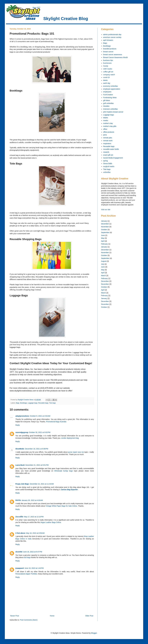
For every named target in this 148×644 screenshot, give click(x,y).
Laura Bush (20, 465)
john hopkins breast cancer (113, 112)
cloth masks (108, 69)
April (103, 241)
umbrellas (107, 172)
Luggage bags (33, 403)
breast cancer (108, 52)
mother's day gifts (110, 126)
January (104, 221)
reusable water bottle (111, 149)
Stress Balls (108, 164)
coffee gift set (108, 72)
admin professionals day (112, 34)
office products (109, 132)
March (103, 276)
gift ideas (107, 100)
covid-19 (106, 77)
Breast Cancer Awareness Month (116, 57)
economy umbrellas (111, 86)
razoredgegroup (22, 432)
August (104, 261)
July (103, 264)
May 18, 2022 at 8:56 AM (35, 533)
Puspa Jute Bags (22, 484)
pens (105, 135)
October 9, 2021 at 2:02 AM (40, 416)
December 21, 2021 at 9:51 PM (37, 465)
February (104, 244)
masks (106, 120)
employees (107, 92)
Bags (18, 403)
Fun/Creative (108, 95)
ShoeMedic (20, 449)
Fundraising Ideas (110, 98)
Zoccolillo (19, 517)
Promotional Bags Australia (56, 422)
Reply (18, 425)
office (105, 129)
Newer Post (15, 616)
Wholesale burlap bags (63, 471)
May (103, 238)
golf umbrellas (108, 103)
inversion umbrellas (111, 109)
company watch (109, 75)
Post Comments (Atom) (29, 620)
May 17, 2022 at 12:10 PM (34, 517)
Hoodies (106, 106)
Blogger (94, 633)
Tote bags (53, 403)
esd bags (27, 557)
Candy (106, 66)
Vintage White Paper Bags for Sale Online (61, 506)
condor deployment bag (70, 438)
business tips (108, 60)
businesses (107, 63)
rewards (106, 152)
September (105, 232)
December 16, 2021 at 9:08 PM (37, 449)
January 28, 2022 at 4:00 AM (32, 500)
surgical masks (109, 166)
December (105, 224)
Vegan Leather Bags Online (51, 522)
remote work (108, 141)
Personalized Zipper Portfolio (26, 574)
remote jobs (108, 138)
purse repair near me (76, 452)
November (105, 227)
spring (106, 161)
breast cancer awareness (113, 55)
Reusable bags (43, 403)
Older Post (89, 616)
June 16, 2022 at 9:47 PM (33, 552)
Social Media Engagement (113, 158)
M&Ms (106, 118)
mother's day (108, 123)
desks (105, 80)
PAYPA (18, 500)
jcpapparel (20, 568)
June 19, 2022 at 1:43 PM (34, 568)
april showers (108, 40)
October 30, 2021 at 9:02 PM (40, 432)
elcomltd (19, 552)
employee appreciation (112, 89)
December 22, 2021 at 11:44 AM (42, 484)
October (104, 230)
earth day (107, 83)
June (103, 235)
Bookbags (24, 403)
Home (52, 616)
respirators (107, 143)
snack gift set (108, 155)
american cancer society (112, 37)
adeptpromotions (22, 416)
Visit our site (106, 210)
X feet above (20, 533)
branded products (110, 49)
